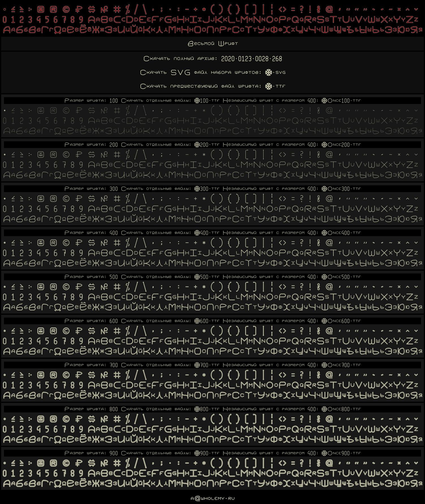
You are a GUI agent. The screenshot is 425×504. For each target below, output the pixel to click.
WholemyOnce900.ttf (341, 453)
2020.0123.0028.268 (252, 59)
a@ (196, 498)
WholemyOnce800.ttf (341, 409)
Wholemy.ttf (275, 86)
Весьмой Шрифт (213, 44)
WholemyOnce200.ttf (341, 145)
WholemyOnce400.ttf (341, 233)
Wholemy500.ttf (207, 277)
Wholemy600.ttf (207, 321)
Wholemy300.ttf (207, 189)
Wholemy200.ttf (207, 145)
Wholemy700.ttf (207, 365)
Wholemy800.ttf (207, 409)
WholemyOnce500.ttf (341, 277)
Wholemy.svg (275, 72)
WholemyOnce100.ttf (341, 101)
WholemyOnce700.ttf (341, 365)
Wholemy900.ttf (207, 453)
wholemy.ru (218, 498)
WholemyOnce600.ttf (341, 321)
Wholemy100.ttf (207, 101)
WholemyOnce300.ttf (341, 189)
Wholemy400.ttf (207, 233)
